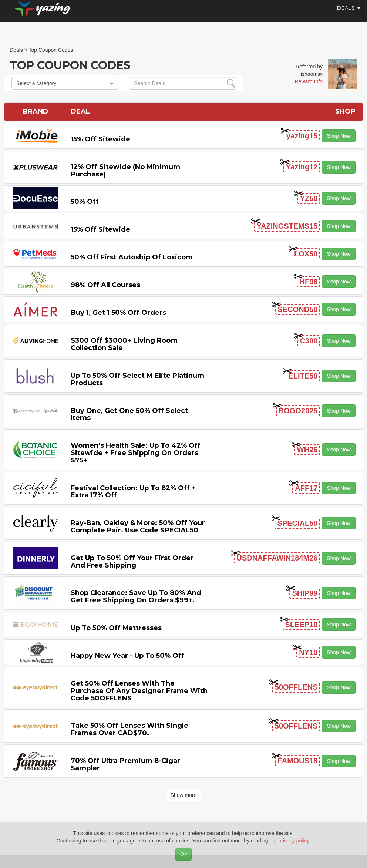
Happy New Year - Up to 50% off (127, 656)
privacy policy (294, 841)
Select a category (65, 83)
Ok (183, 854)
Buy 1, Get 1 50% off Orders (118, 313)
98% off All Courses (105, 285)
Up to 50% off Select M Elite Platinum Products (137, 379)
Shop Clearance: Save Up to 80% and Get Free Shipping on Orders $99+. (136, 596)
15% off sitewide (100, 139)
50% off (85, 202)
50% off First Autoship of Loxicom (132, 257)
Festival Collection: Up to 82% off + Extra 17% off (133, 492)
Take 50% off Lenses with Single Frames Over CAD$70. (129, 729)
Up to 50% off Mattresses (116, 628)
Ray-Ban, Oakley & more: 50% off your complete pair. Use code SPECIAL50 (138, 526)
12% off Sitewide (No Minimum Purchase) (125, 171)
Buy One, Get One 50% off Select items (129, 414)
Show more (184, 795)
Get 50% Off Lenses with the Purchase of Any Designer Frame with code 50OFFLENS (139, 691)
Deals (349, 15)
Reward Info (309, 81)
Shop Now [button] (339, 136)
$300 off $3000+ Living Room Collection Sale (124, 344)
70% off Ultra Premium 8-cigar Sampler (125, 764)
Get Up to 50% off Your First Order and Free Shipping (132, 562)
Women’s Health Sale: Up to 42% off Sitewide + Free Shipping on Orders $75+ (136, 453)
